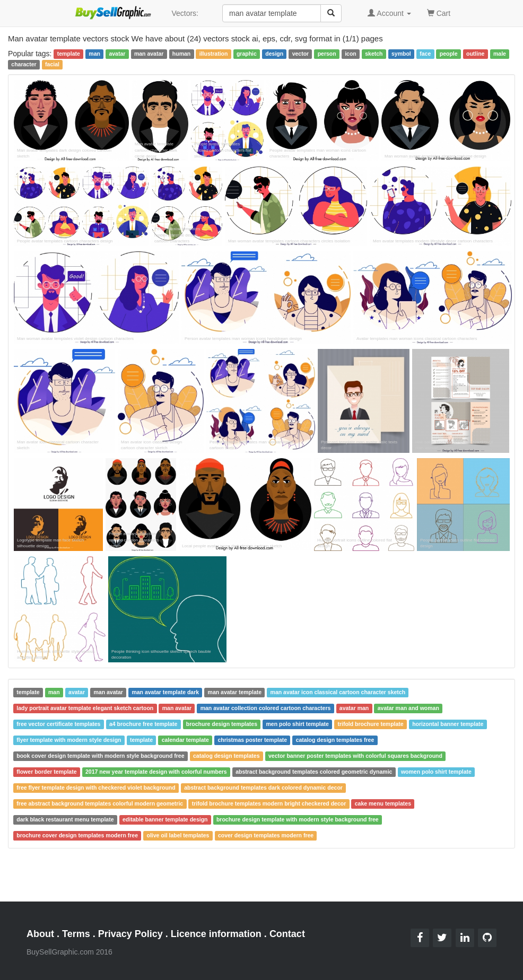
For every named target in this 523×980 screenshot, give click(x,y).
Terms (76, 934)
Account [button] (389, 13)
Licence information (216, 934)
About (40, 934)
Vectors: (185, 13)
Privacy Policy (130, 934)
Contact (287, 934)
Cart (439, 12)
